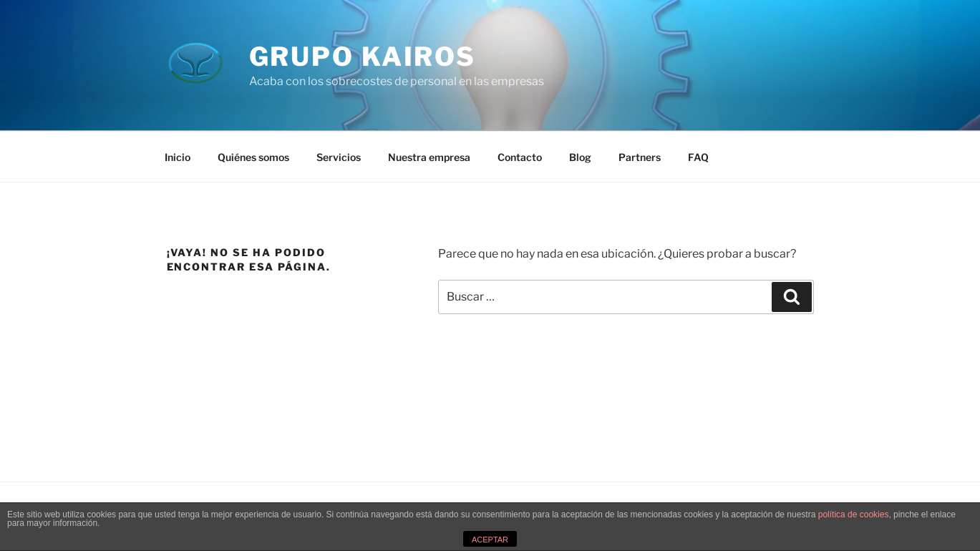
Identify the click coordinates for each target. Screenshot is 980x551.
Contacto (520, 157)
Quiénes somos (253, 157)
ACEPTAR (490, 540)
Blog (580, 157)
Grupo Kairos (363, 57)
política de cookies (854, 515)
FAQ (698, 157)
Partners (640, 157)
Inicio (178, 157)
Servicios (339, 157)
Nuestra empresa (429, 157)
